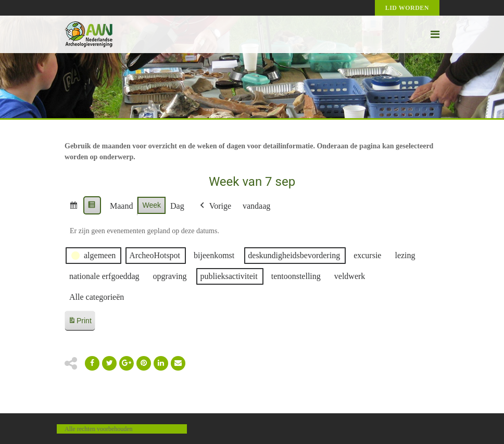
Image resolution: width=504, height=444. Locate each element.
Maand (121, 206)
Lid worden (407, 8)
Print (80, 322)
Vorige (215, 206)
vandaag (256, 206)
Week (152, 205)
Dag (177, 206)
